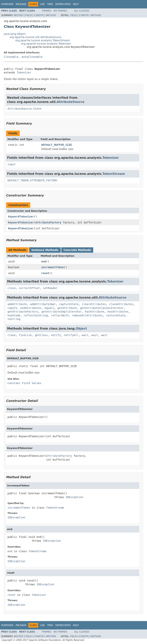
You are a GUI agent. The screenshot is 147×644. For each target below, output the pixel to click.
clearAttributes (94, 304)
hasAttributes (118, 312)
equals (49, 308)
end (44, 261)
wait (85, 335)
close (11, 288)
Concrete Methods (77, 250)
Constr (39, 15)
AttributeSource (71, 102)
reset (45, 273)
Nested (18, 15)
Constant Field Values (24, 383)
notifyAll (71, 335)
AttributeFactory (48, 222)
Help (76, 4)
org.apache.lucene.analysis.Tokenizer (46, 44)
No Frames (60, 11)
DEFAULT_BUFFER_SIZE (57, 145)
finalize (25, 335)
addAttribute (17, 304)
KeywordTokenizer (21, 217)
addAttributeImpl (43, 304)
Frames (47, 11)
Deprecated (63, 4)
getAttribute (67, 308)
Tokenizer (24, 72)
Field (29, 15)
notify (56, 335)
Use (42, 4)
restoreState (116, 315)
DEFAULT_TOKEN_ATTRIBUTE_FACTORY (32, 180)
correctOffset (29, 288)
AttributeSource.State (24, 109)
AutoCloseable (32, 57)
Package (21, 4)
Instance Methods (45, 250)
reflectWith (60, 315)
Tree (50, 4)
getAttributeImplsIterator (62, 312)
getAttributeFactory (23, 312)
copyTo (12, 308)
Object (81, 329)
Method (51, 15)
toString (14, 319)
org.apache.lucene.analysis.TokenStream (43, 40)
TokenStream (114, 174)
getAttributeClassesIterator (102, 308)
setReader (50, 288)
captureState (69, 304)
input (11, 164)
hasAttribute (95, 312)
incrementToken (53, 267)
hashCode (14, 315)
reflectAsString (36, 315)
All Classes (82, 11)
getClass (41, 335)
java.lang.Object (15, 34)
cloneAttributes (121, 304)
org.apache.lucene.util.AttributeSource (36, 37)
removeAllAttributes (87, 315)
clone (11, 335)
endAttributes (31, 308)
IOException (74, 497)
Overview (7, 4)
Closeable (11, 57)
